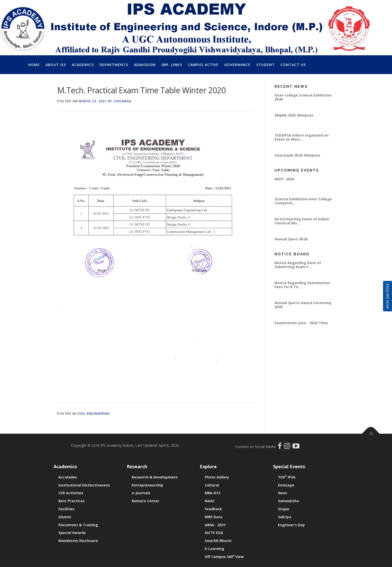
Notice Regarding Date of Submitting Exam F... (298, 265)
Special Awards (72, 533)
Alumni (65, 517)
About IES (56, 65)
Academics (83, 65)
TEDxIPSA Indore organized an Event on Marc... (301, 137)
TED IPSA (287, 477)
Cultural (212, 485)
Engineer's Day (291, 525)
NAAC (210, 501)
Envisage (286, 485)
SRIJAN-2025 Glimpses (294, 115)
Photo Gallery (217, 477)
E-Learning (214, 549)
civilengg (123, 101)
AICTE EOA (214, 533)
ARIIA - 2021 (215, 525)
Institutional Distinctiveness (84, 485)
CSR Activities (71, 493)
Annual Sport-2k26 (291, 239)
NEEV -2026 (284, 179)
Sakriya (285, 517)
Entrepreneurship (147, 485)
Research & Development (155, 477)
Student (265, 65)
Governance (237, 65)
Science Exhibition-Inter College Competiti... (303, 201)
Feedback (213, 509)
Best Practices (72, 501)
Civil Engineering (94, 414)
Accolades (68, 477)
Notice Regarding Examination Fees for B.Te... (302, 285)
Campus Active (203, 65)
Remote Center (145, 501)
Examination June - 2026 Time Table (301, 325)
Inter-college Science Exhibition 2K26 (303, 97)
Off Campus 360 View (224, 557)
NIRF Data (213, 517)
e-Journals (141, 493)
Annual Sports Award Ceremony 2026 (303, 305)
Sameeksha (288, 501)
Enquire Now (388, 296)
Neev (283, 493)
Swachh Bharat (218, 541)
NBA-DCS (213, 493)
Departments (114, 65)
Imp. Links (172, 65)
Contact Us (293, 65)
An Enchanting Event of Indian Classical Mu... (302, 221)
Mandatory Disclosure (78, 541)
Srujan (284, 509)
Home (34, 65)
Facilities (66, 509)
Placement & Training (78, 525)
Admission (145, 65)
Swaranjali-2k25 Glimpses (297, 155)
